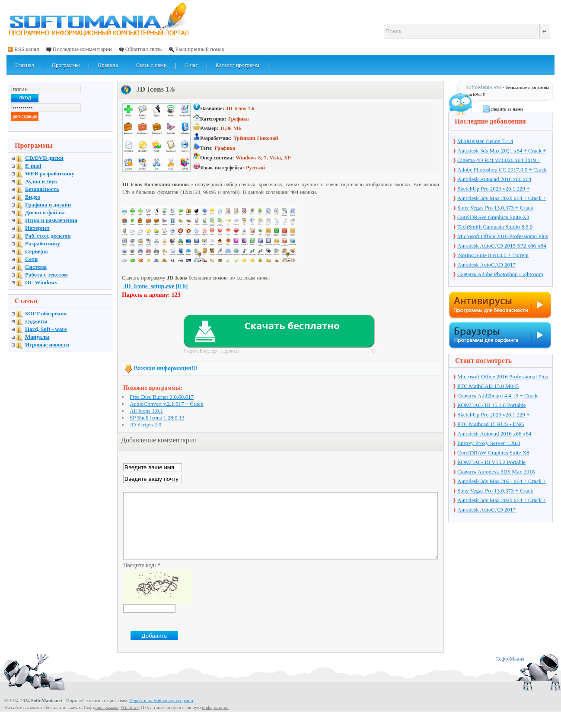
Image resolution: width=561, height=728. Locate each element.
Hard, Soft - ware (46, 329)
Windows (130, 720)
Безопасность (42, 189)
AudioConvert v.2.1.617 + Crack (166, 404)
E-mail (33, 166)
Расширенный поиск (199, 49)
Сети (31, 259)
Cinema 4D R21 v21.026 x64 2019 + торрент (499, 161)
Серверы (37, 251)
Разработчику (43, 243)
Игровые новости (47, 345)
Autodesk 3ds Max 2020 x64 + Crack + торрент (502, 199)
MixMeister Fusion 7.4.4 (485, 141)
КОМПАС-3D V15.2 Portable (491, 462)
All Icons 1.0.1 (146, 411)
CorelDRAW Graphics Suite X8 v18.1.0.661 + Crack (493, 218)
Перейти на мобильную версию (161, 713)
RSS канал (27, 49)
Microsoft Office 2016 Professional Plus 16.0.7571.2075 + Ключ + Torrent (503, 237)
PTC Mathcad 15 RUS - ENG (491, 424)
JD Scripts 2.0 (145, 424)
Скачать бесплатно (292, 325)
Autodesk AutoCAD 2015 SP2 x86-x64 (502, 246)
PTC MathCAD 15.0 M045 (488, 386)
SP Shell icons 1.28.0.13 (157, 418)
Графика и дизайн (48, 205)
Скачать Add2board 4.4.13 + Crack (497, 396)
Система (36, 267)
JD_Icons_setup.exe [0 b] (155, 286)
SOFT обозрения (46, 313)
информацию (215, 720)
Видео (33, 197)
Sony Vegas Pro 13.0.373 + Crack (495, 208)
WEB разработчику (50, 173)
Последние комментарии (82, 49)
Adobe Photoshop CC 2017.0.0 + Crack (502, 170)
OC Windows (41, 282)
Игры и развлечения (51, 220)
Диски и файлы (45, 212)
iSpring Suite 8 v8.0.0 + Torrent (493, 255)
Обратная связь (143, 49)
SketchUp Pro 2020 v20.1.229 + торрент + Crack (494, 189)
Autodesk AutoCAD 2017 (486, 265)
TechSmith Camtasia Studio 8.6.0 (495, 227)
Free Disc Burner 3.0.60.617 (162, 397)
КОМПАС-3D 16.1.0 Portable (492, 405)
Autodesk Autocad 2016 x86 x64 (494, 179)
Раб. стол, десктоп (48, 236)
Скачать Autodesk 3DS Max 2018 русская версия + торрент (496, 472)
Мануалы (37, 337)
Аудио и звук (41, 181)
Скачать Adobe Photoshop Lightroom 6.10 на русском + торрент (500, 275)
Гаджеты (36, 321)
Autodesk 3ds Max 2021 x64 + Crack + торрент (502, 151)
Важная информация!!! (166, 368)
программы (107, 720)
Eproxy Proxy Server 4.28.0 (489, 443)
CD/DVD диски (44, 158)
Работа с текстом (46, 275)
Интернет (37, 228)
